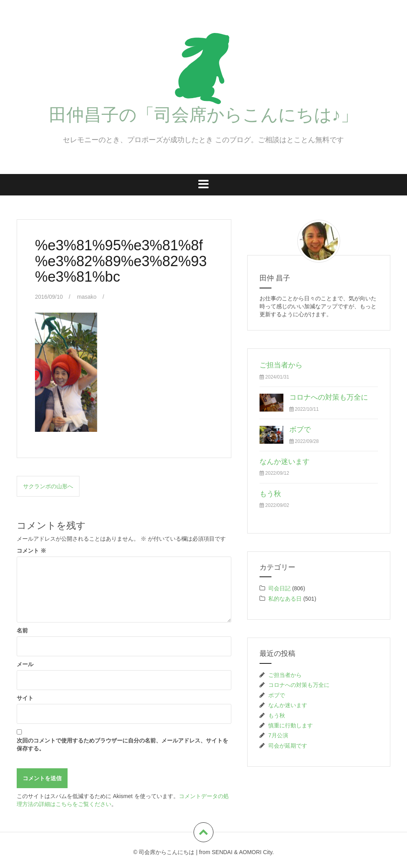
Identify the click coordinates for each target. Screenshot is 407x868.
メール (25, 664)
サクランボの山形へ (48, 486)
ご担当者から (281, 365)
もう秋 (270, 494)
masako (87, 297)
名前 (22, 630)
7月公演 (278, 735)
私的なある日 (285, 599)
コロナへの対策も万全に (329, 397)
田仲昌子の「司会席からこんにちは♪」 (203, 115)
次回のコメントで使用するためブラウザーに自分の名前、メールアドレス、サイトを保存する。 (122, 744)
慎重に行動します (291, 725)
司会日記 (279, 588)
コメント (31, 551)
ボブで (300, 429)
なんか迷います (285, 462)
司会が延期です (288, 746)
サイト (25, 698)
